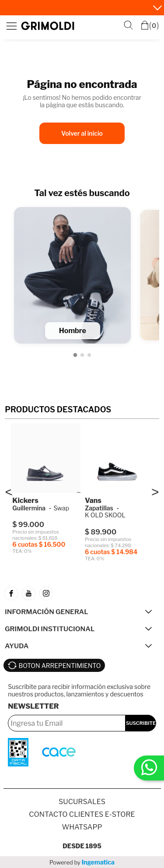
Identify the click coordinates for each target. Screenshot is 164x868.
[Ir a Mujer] (82, 355)
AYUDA (17, 646)
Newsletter (33, 706)
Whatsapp (82, 827)
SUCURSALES (82, 802)
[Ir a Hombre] (75, 355)
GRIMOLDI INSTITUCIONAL (50, 629)
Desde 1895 (82, 846)
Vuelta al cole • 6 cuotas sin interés (75, 8)
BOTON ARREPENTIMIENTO (60, 666)
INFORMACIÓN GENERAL (47, 612)
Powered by (82, 862)
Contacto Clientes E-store (82, 814)
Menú (11, 26)
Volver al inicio (82, 133)
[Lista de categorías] (82, 274)
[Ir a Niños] (89, 355)
